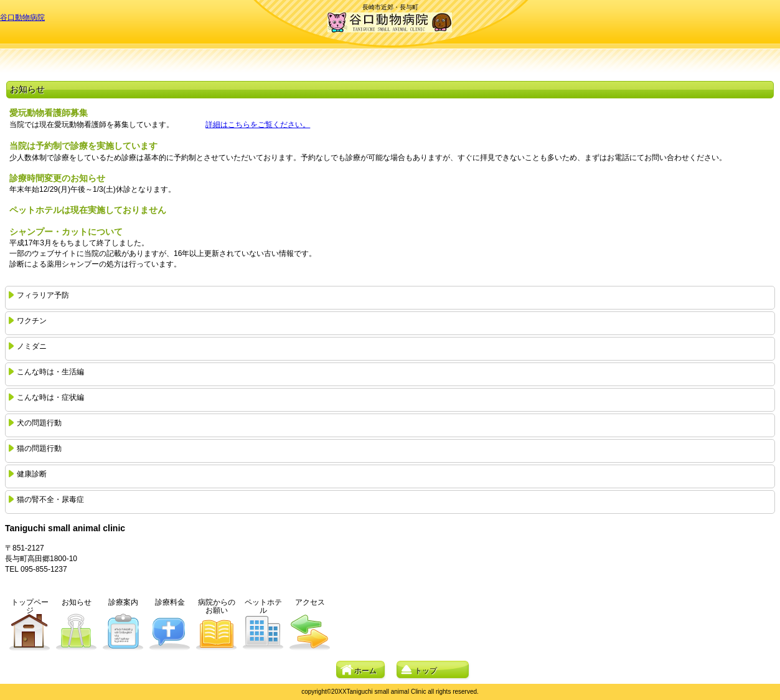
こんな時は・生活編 (50, 372)
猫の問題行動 (39, 448)
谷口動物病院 (22, 17)
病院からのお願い (217, 606)
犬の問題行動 (39, 423)
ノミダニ (32, 346)
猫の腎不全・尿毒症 (50, 499)
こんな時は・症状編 (50, 397)
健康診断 (32, 474)
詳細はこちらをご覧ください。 (258, 125)
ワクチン (32, 321)
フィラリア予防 (43, 295)
